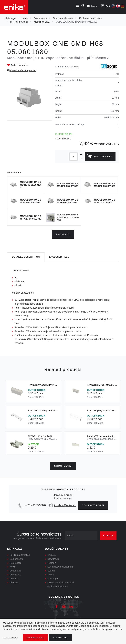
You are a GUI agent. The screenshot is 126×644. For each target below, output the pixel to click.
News (13, 566)
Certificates (15, 573)
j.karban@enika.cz (65, 504)
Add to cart (100, 157)
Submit (108, 534)
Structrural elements (63, 18)
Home (25, 18)
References (16, 562)
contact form (93, 504)
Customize (11, 638)
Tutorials (52, 562)
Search (51, 569)
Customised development (60, 566)
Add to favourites (19, 65)
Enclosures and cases (90, 18)
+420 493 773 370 (35, 504)
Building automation (20, 554)
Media (51, 573)
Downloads (53, 558)
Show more (63, 465)
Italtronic (74, 67)
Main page (10, 18)
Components (40, 18)
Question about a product (23, 70)
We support (53, 577)
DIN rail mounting (19, 22)
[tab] (26, 256)
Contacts (14, 577)
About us (14, 581)
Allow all (63, 638)
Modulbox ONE (42, 22)
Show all (63, 234)
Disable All (37, 638)
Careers (52, 554)
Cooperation (16, 569)
